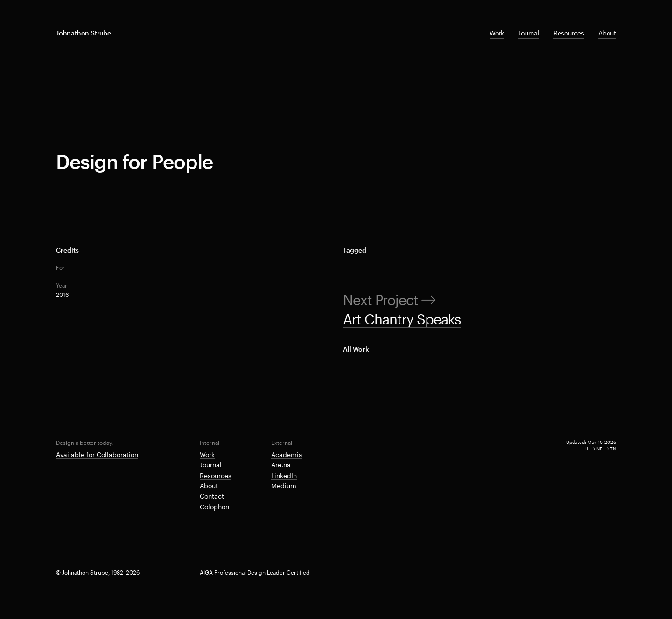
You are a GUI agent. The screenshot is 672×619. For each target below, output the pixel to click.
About (607, 33)
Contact (212, 496)
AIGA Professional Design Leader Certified (255, 572)
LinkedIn (284, 475)
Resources (569, 33)
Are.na (281, 465)
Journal (529, 33)
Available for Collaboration (97, 454)
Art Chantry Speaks (402, 319)
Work (497, 33)
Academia (287, 454)
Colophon (214, 507)
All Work (356, 349)
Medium (284, 486)
